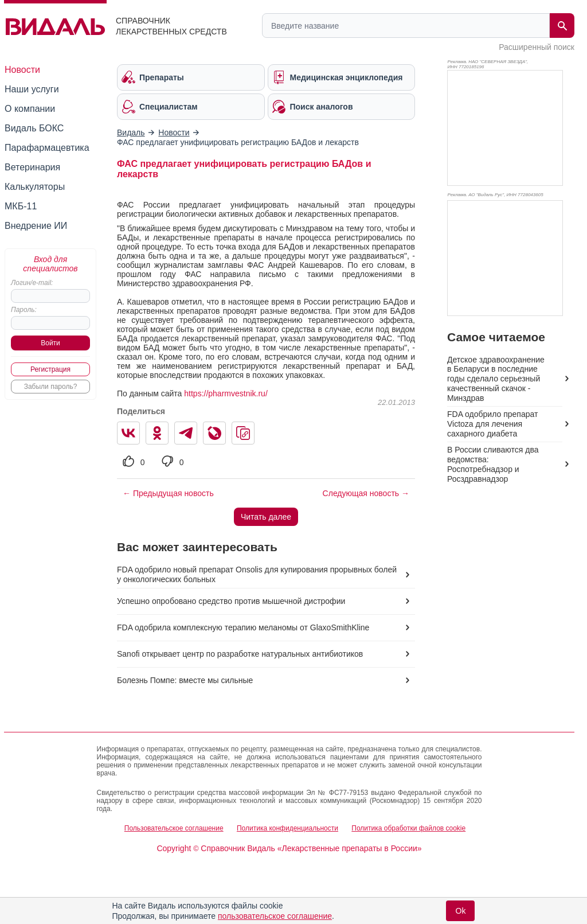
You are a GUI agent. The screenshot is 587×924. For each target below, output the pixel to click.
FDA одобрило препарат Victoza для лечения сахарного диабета (492, 424)
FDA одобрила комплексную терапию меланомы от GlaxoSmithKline (243, 627)
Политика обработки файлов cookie (408, 828)
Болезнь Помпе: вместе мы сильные (185, 680)
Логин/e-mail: (32, 283)
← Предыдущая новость (168, 493)
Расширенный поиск (537, 47)
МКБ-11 (21, 206)
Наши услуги (32, 89)
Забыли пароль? (51, 387)
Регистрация (50, 369)
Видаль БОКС (34, 128)
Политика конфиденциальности (287, 828)
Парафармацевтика (47, 148)
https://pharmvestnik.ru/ (226, 393)
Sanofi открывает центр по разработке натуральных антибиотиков (240, 654)
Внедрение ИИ (36, 226)
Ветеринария (32, 167)
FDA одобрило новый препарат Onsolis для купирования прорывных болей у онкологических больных (257, 574)
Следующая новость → (366, 493)
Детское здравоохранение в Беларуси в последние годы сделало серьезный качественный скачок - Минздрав (496, 379)
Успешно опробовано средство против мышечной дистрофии (231, 601)
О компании (30, 109)
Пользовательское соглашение (174, 828)
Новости (22, 70)
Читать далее (266, 517)
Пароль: (24, 310)
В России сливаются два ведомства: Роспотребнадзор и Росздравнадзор (493, 464)
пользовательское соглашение (275, 916)
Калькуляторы (35, 187)
